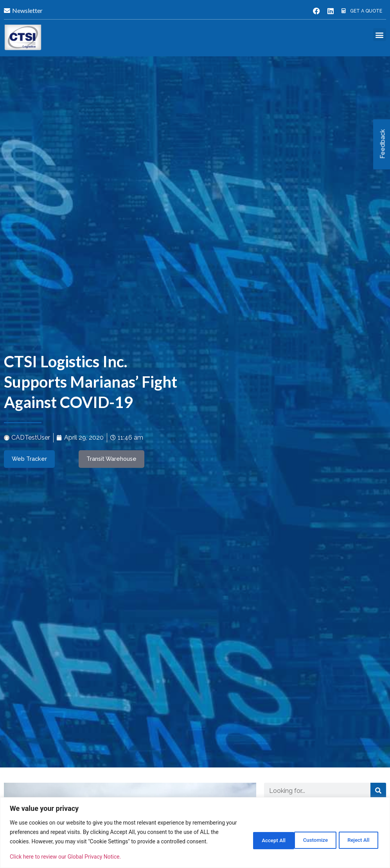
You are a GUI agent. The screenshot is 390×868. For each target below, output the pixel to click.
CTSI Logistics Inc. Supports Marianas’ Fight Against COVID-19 (91, 381)
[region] (195, 828)
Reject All (306, 835)
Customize (256, 835)
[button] (380, 35)
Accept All (356, 835)
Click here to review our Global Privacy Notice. (65, 857)
